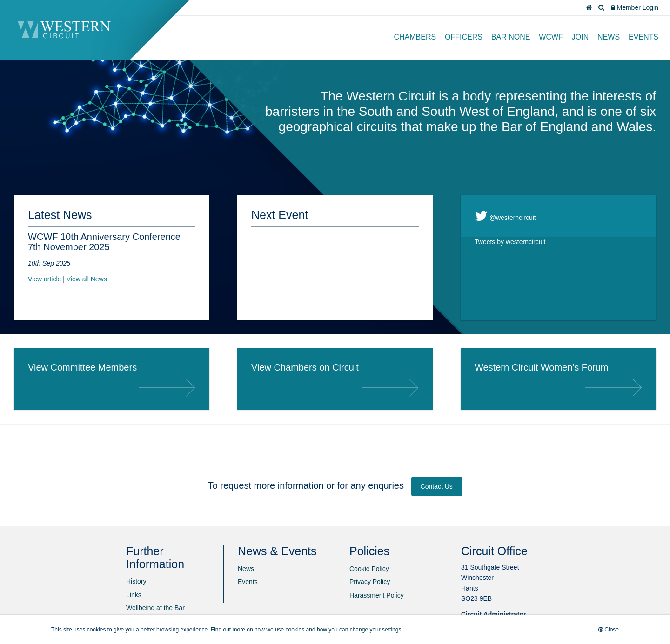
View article (44, 279)
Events (643, 37)
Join (580, 37)
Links (134, 595)
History (136, 581)
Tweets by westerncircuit (510, 242)
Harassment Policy (377, 595)
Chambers (415, 37)
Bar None (511, 37)
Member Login (635, 7)
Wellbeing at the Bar (155, 608)
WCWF (551, 37)
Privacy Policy (370, 582)
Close (609, 630)
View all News (87, 279)
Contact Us (437, 486)
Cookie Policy (369, 569)
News (609, 37)
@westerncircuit (505, 216)
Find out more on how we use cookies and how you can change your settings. (307, 630)
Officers (464, 37)
